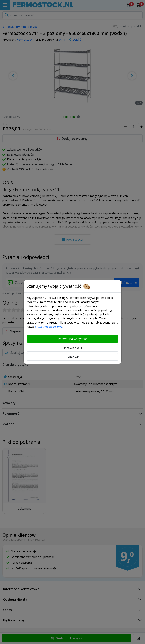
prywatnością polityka (49, 327)
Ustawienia (73, 348)
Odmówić (73, 357)
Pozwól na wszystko (72, 339)
